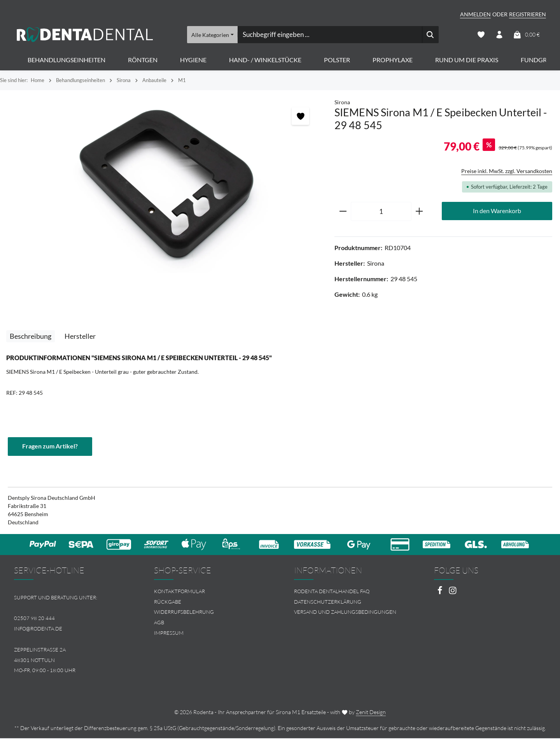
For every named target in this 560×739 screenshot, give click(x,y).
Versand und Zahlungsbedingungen (345, 613)
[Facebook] (440, 593)
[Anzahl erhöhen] (419, 212)
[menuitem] (210, 592)
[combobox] (329, 35)
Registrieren (528, 14)
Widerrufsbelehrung (184, 613)
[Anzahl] (381, 212)
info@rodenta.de (38, 630)
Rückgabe (168, 602)
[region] (163, 187)
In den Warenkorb (497, 212)
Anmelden (475, 14)
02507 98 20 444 (34, 619)
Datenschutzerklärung (328, 602)
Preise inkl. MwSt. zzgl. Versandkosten (507, 172)
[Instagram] (453, 593)
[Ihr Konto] (499, 35)
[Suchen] (430, 35)
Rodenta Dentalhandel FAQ (332, 592)
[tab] (31, 337)
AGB (159, 623)
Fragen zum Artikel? (50, 447)
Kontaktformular (179, 592)
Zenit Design (371, 713)
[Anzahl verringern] (343, 212)
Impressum (169, 634)
